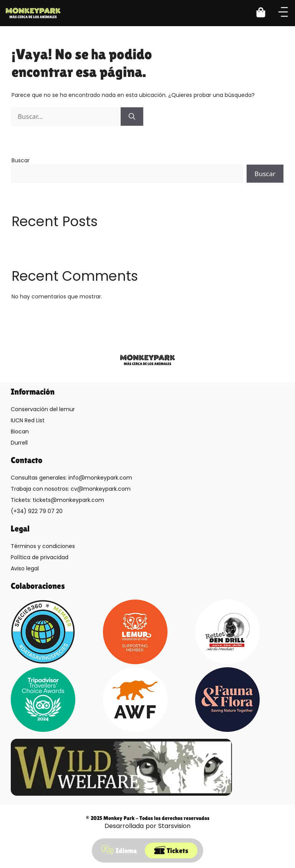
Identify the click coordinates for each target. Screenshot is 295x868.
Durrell (19, 443)
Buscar (21, 160)
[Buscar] (132, 117)
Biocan (20, 432)
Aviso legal (25, 568)
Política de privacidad (40, 557)
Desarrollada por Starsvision (147, 826)
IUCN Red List (28, 420)
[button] (265, 13)
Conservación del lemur (43, 409)
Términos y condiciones (43, 546)
